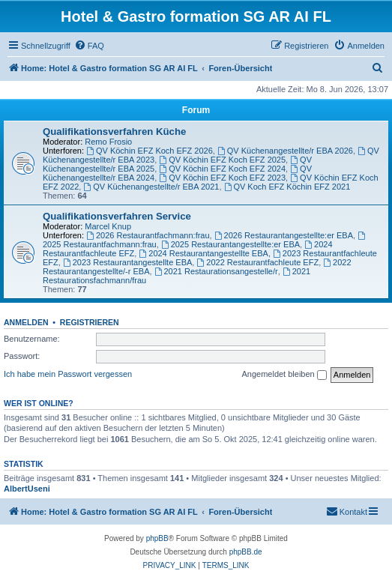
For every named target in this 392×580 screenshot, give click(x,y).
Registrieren (90, 322)
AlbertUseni (27, 489)
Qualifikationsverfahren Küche (114, 132)
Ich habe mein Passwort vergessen (68, 374)
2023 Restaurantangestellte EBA (127, 262)
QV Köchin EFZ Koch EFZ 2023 (222, 178)
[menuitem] (89, 46)
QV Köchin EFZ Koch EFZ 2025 (222, 160)
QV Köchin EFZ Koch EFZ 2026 (150, 151)
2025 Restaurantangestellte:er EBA (230, 244)
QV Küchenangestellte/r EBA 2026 (285, 151)
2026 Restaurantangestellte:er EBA (284, 235)
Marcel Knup (108, 226)
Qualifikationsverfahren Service (117, 216)
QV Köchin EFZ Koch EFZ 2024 (222, 169)
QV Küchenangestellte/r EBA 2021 (151, 187)
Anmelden (26, 322)
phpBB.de (246, 552)
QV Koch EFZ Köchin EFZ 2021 (287, 187)
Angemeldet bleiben (284, 375)
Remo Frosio (108, 142)
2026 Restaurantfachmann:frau (148, 235)
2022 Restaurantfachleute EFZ (257, 262)
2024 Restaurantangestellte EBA (203, 253)
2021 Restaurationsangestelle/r (216, 271)
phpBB (157, 538)
